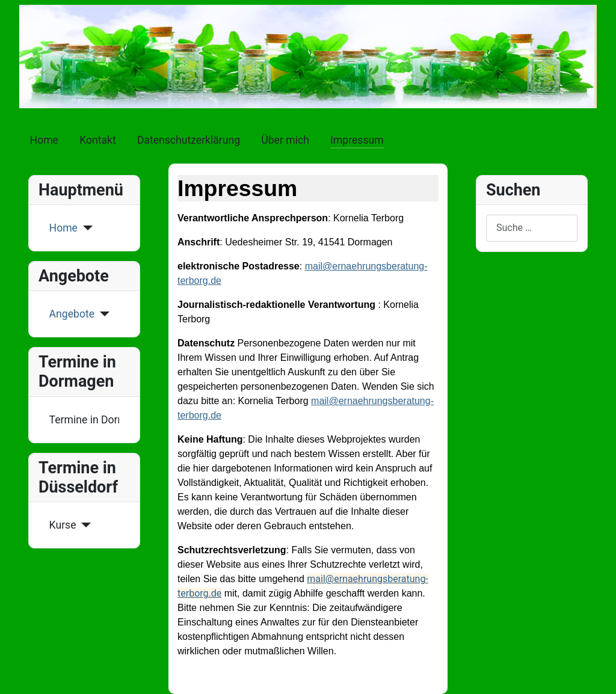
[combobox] (532, 228)
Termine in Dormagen (85, 420)
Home (44, 140)
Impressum (357, 140)
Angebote (72, 314)
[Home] (85, 228)
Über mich (285, 140)
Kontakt (98, 140)
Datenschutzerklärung (189, 140)
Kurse (63, 525)
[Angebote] (102, 314)
